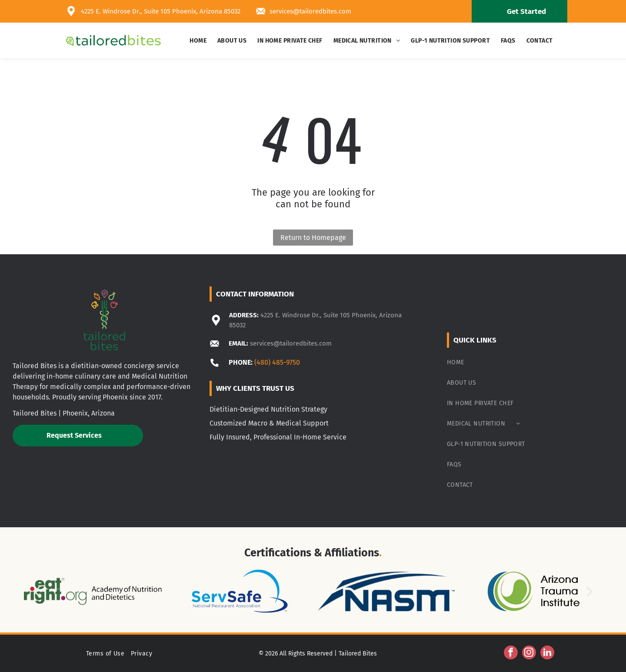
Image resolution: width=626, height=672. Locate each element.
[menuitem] (199, 41)
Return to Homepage (313, 238)
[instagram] (529, 654)
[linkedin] (547, 654)
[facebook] (511, 654)
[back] (37, 591)
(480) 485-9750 (277, 362)
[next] (589, 591)
